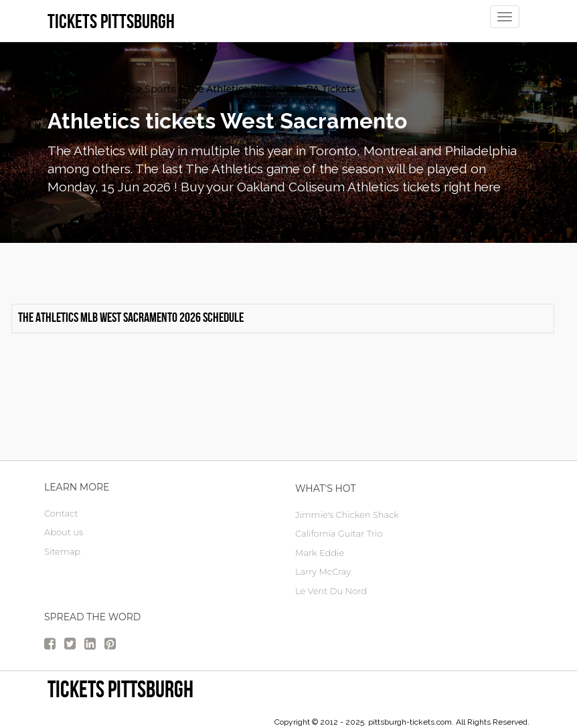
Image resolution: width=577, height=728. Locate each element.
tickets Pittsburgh (120, 689)
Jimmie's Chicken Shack (347, 515)
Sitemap (62, 551)
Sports (160, 89)
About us (64, 532)
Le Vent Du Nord (331, 591)
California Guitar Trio (339, 533)
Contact (61, 513)
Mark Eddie (320, 553)
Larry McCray (323, 571)
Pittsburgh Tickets (91, 89)
